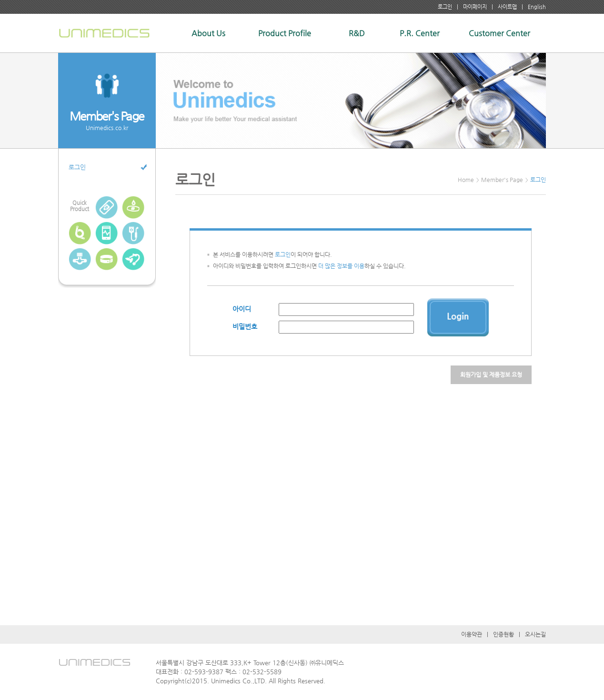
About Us (208, 33)
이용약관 (472, 634)
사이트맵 (507, 7)
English (537, 7)
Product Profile (285, 33)
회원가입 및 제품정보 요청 (491, 375)
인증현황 (503, 634)
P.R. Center (420, 33)
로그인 (445, 7)
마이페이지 (475, 7)
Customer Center (499, 33)
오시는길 (535, 634)
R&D (357, 33)
